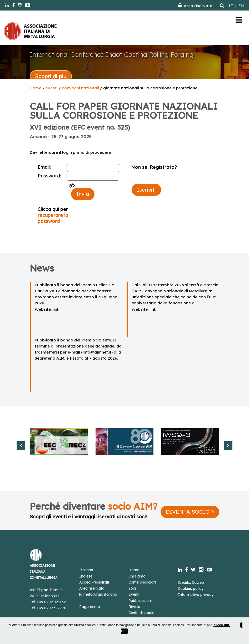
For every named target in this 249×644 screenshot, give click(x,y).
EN (241, 6)
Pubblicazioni (140, 601)
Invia (83, 194)
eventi (52, 88)
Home (36, 88)
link (56, 309)
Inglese (86, 576)
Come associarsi (143, 582)
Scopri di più (51, 76)
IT (231, 6)
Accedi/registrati (94, 582)
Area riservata (195, 6)
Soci (132, 588)
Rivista (134, 607)
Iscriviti (146, 190)
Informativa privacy (196, 595)
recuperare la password (53, 218)
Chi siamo (137, 576)
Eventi (134, 594)
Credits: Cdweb (191, 582)
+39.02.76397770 (51, 608)
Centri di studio (141, 613)
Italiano (86, 570)
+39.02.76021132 (51, 602)
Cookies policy (191, 589)
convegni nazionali (80, 88)
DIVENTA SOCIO (190, 512)
